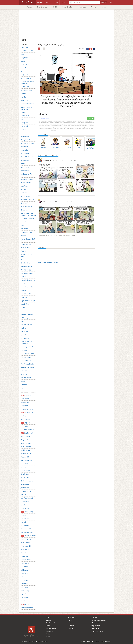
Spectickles (24, 331)
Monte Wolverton (27, 553)
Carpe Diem (25, 116)
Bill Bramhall (27, 412)
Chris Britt (24, 426)
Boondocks (24, 100)
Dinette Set (25, 150)
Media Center (96, 628)
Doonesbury (25, 160)
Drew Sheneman (26, 460)
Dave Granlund (26, 443)
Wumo (23, 381)
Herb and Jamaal (26, 207)
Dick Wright (25, 457)
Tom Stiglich (27, 604)
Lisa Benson (25, 525)
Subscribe (91, 118)
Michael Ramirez (28, 536)
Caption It (24, 112)
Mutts (23, 259)
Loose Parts (25, 222)
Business (30, 7)
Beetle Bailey (25, 87)
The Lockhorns (26, 357)
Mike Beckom (25, 543)
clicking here (53, 130)
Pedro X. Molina (26, 560)
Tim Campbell (25, 601)
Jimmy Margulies (26, 491)
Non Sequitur (25, 263)
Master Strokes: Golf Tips (28, 240)
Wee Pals (24, 371)
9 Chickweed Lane (27, 51)
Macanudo (24, 229)
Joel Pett (24, 495)
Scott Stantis (25, 584)
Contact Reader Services (99, 620)
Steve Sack (24, 594)
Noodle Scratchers (27, 266)
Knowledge (82, 7)
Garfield (23, 189)
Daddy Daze (25, 136)
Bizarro (23, 94)
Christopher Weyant (28, 430)
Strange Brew (25, 338)
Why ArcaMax (96, 626)
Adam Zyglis (25, 399)
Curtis (23, 133)
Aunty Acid (24, 68)
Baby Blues (25, 75)
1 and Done (25, 47)
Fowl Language (26, 183)
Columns (71, 626)
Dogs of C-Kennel (27, 157)
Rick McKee (25, 580)
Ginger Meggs (25, 196)
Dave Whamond (26, 447)
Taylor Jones (25, 597)
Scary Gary (24, 318)
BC (22, 71)
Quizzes (71, 628)
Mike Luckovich (26, 546)
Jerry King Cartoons (27, 218)
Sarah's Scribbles (27, 314)
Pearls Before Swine (28, 280)
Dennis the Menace (27, 143)
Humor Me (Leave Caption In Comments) (28, 214)
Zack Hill (24, 385)
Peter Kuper (25, 563)
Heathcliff (24, 203)
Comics (71, 623)
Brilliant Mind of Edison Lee (26, 108)
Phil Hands (24, 567)
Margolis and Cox (27, 529)
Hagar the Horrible (27, 200)
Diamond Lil (25, 147)
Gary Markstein (26, 471)
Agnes (23, 54)
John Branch (25, 501)
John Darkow (25, 508)
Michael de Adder (27, 539)
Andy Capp (24, 58)
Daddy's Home (26, 140)
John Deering (27, 512)
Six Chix (23, 328)
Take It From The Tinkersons (27, 343)
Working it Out (26, 378)
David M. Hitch (26, 454)
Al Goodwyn (25, 402)
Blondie (23, 97)
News (70, 620)
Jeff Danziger (25, 484)
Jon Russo (24, 515)
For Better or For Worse (26, 175)
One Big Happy (26, 270)
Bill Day (23, 416)
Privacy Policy (90, 641)
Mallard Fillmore (26, 232)
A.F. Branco (26, 395)
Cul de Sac (24, 129)
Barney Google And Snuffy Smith (27, 83)
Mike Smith (25, 549)
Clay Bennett (27, 433)
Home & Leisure (68, 7)
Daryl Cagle (25, 440)
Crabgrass (24, 123)
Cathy (23, 119)
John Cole (24, 505)
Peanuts (23, 277)
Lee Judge (24, 522)
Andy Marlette (26, 406)
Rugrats (23, 311)
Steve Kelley (25, 591)
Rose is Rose (25, 304)
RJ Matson (24, 570)
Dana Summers (26, 436)
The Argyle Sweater (27, 347)
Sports (104, 7)
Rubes (23, 307)
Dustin (23, 164)
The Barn (24, 350)
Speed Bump (25, 335)
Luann (23, 225)
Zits (22, 388)
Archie (23, 61)
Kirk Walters (25, 519)
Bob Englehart (26, 419)
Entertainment (42, 7)
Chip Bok (25, 423)
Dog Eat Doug (25, 153)
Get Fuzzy (24, 193)
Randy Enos (25, 573)
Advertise (83, 641)
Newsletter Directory (98, 631)
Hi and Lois (24, 210)
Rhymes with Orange (28, 301)
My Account (95, 623)
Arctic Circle (25, 64)
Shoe (22, 321)
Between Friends (26, 90)
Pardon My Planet (27, 273)
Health (55, 7)
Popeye (23, 290)
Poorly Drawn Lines (27, 287)
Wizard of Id (25, 374)
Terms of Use (99, 641)
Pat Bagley (24, 556)
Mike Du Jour (25, 248)
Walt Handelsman (27, 608)
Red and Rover (26, 294)
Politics (93, 7)
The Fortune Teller (27, 354)
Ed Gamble (24, 464)
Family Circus (25, 167)
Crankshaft (24, 126)
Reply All (24, 297)
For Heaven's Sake (27, 179)
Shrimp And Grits (27, 325)
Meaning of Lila (26, 244)
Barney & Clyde (26, 78)
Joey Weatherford (27, 498)
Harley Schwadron (27, 481)
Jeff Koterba (25, 488)
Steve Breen (25, 587)
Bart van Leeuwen (27, 409)
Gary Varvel (25, 477)
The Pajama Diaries (27, 364)
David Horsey (25, 450)
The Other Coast (26, 361)
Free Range (24, 186)
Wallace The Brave (27, 367)
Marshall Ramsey (27, 532)
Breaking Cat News (27, 104)
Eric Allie (24, 467)
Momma (23, 251)
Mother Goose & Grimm (26, 255)
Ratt (22, 577)
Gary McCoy (25, 474)
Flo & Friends (25, 171)
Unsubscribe (108, 641)
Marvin (23, 236)
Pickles (23, 283)
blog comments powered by (48, 262)
